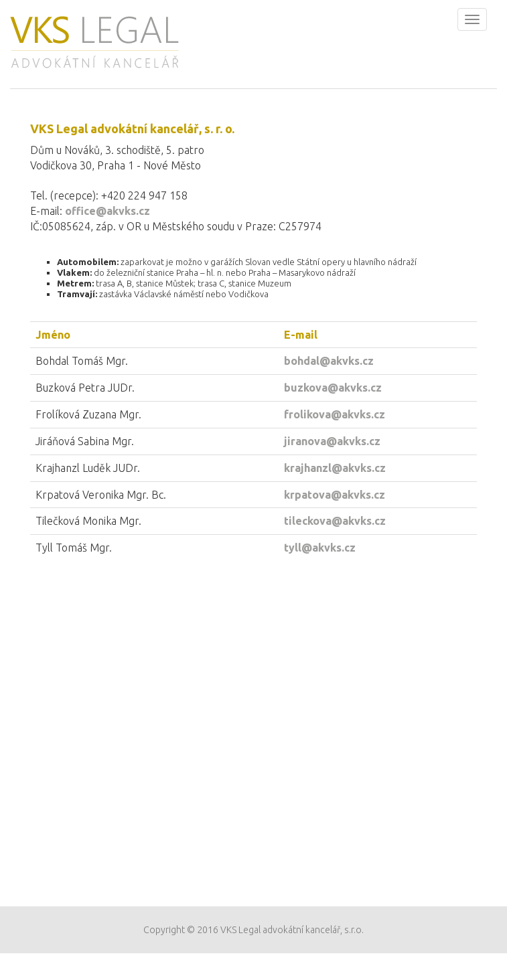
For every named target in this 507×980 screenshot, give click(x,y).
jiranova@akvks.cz (332, 441)
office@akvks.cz (107, 211)
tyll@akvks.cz (320, 548)
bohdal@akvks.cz (329, 361)
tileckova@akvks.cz (335, 521)
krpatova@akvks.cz (335, 495)
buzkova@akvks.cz (333, 388)
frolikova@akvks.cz (335, 414)
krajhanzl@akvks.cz (335, 468)
